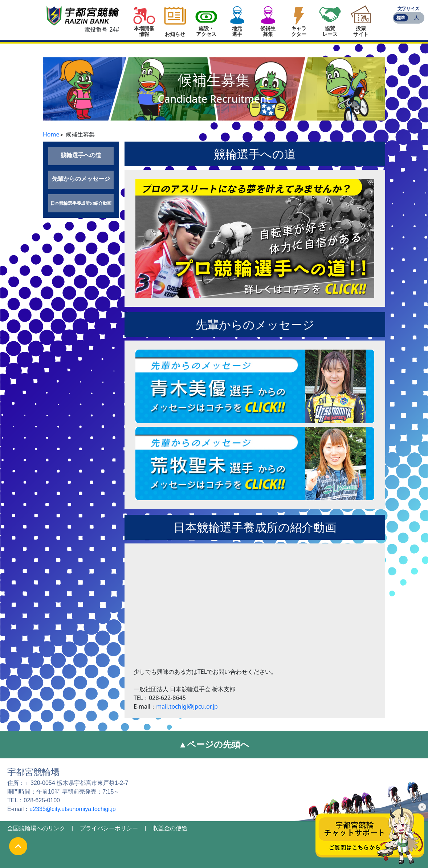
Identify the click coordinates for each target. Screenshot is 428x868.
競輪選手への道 (81, 155)
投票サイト (361, 31)
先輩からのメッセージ (81, 179)
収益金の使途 (170, 828)
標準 (401, 18)
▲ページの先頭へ (214, 744)
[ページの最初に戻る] (18, 846)
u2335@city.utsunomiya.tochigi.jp (72, 809)
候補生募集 (268, 31)
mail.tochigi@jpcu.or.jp (187, 706)
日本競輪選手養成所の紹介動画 (81, 203)
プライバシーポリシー (109, 828)
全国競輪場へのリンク (36, 828)
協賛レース (330, 31)
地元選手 (237, 31)
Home (51, 134)
